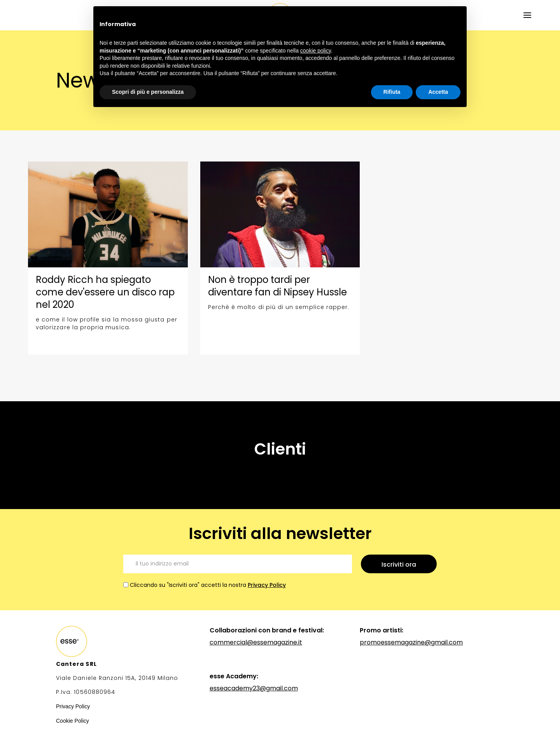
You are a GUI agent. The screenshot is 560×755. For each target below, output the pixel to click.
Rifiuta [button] (392, 92)
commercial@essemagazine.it (256, 642)
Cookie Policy (73, 721)
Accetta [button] (438, 92)
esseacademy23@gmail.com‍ (254, 688)
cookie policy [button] (316, 51)
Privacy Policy (267, 585)
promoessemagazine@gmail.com (411, 642)
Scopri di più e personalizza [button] (148, 92)
